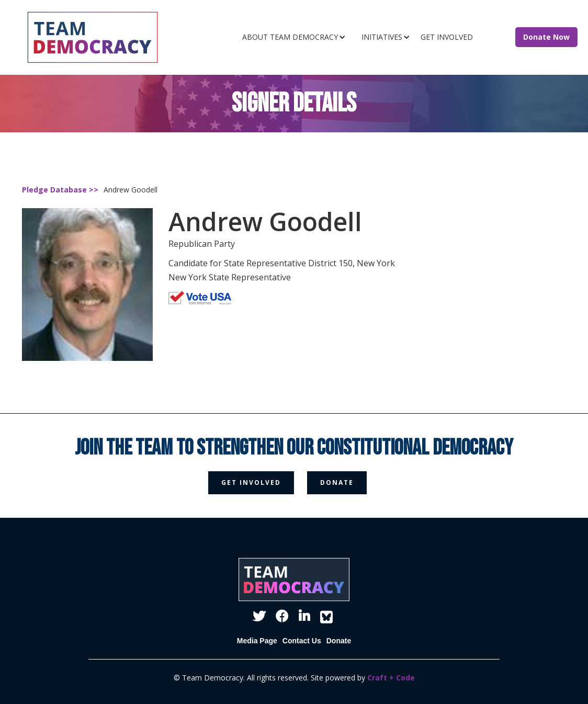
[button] (297, 37)
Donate (339, 641)
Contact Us (302, 641)
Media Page (257, 641)
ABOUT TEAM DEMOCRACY (290, 37)
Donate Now (546, 37)
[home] (109, 37)
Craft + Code (391, 678)
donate (337, 482)
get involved (251, 482)
